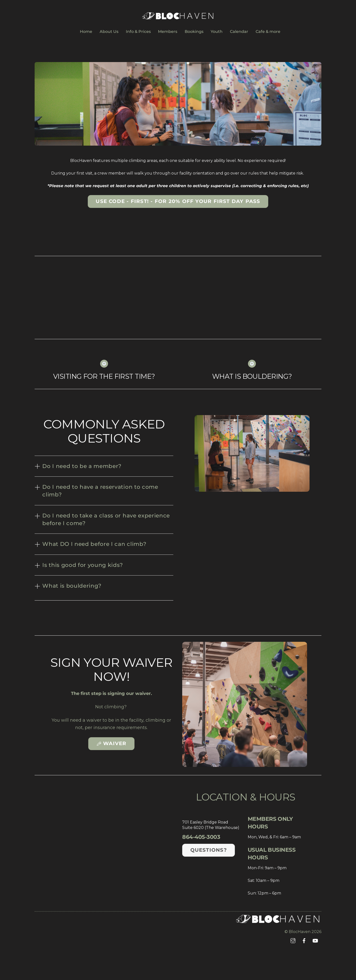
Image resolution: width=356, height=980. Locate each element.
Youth (217, 32)
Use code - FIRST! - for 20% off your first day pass (178, 201)
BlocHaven (300, 932)
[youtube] (315, 940)
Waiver (111, 743)
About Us (109, 32)
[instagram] (293, 940)
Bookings (194, 32)
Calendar (239, 32)
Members (168, 32)
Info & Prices (138, 32)
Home (86, 32)
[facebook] (304, 940)
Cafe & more (268, 32)
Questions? (209, 850)
